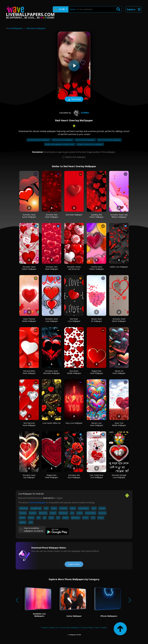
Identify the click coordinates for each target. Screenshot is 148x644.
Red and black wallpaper (85, 140)
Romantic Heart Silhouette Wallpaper (52, 372)
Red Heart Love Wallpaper (74, 320)
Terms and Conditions (70, 627)
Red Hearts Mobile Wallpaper (74, 372)
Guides (104, 627)
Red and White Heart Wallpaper (29, 372)
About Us (54, 627)
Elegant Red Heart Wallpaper (97, 372)
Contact (45, 627)
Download (74, 99)
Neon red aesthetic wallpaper (109, 140)
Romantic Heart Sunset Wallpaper (29, 216)
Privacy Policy (87, 627)
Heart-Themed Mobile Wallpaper (29, 320)
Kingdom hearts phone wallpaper (90, 144)
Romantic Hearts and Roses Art (74, 268)
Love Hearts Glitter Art (52, 423)
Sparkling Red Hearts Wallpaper (96, 216)
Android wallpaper (37, 503)
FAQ (97, 627)
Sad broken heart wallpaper (39, 140)
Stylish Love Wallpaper (119, 267)
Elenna (81, 113)
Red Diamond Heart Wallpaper (29, 424)
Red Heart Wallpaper (74, 215)
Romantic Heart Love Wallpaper (52, 320)
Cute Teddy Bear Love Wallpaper (96, 476)
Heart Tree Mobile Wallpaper (119, 424)
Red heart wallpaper (36, 28)
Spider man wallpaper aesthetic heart (60, 144)
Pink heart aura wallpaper (63, 140)
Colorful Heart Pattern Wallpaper (97, 268)
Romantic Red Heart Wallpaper (52, 216)
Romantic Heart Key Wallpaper (29, 476)
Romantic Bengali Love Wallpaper (119, 476)
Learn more (74, 564)
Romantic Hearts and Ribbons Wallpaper (119, 216)
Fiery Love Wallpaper (74, 423)
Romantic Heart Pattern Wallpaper (29, 268)
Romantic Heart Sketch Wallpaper (119, 320)
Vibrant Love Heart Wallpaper (97, 424)
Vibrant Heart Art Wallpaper (96, 320)
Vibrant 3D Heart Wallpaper (119, 372)
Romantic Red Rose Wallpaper (74, 476)
